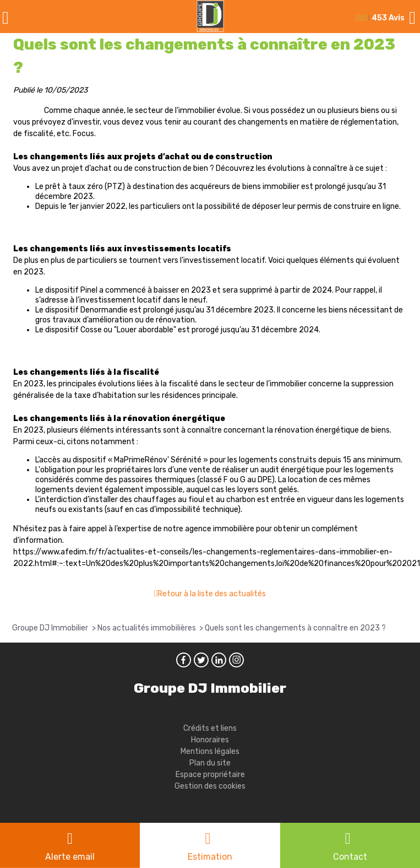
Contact (350, 857)
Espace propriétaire (210, 775)
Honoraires (210, 740)
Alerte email (70, 857)
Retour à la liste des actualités (212, 594)
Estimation (210, 857)
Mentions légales (210, 751)
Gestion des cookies (210, 786)
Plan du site (210, 763)
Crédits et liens (210, 728)
